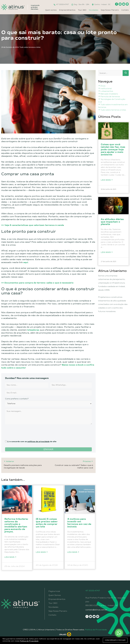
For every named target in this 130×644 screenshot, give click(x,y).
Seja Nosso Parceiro (110, 10)
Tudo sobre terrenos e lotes (112, 110)
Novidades (94, 10)
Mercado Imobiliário (108, 94)
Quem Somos (55, 595)
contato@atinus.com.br (96, 610)
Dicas (102, 86)
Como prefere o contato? (17, 399)
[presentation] (24, 431)
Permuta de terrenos (109, 96)
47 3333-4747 (61, 4)
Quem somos (51, 10)
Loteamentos (106, 91)
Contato (125, 10)
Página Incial (54, 591)
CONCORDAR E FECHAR (115, 640)
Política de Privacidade (29, 641)
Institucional (105, 88)
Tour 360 (82, 10)
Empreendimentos (67, 10)
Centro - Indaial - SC (101, 4)
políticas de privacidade (38, 442)
